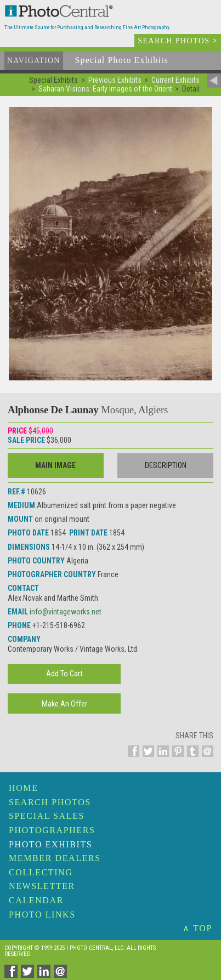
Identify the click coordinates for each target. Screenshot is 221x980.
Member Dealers (55, 858)
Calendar (36, 900)
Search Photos (50, 802)
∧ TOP (197, 928)
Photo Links (42, 915)
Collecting (41, 872)
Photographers (52, 830)
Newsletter (42, 886)
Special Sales (47, 816)
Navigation (34, 61)
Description (166, 465)
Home (24, 788)
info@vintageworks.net (66, 612)
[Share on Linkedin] (161, 757)
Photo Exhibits (50, 844)
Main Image (55, 465)
